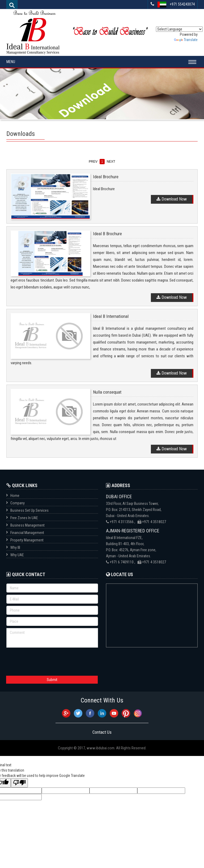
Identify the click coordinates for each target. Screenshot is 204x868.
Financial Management (27, 533)
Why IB (15, 547)
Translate (186, 40)
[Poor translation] (19, 783)
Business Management (27, 525)
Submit (52, 680)
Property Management (27, 540)
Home (15, 496)
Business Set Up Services (29, 510)
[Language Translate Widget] (179, 29)
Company (18, 503)
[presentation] (47, 661)
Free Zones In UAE (24, 518)
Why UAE (17, 555)
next (111, 162)
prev (93, 162)
